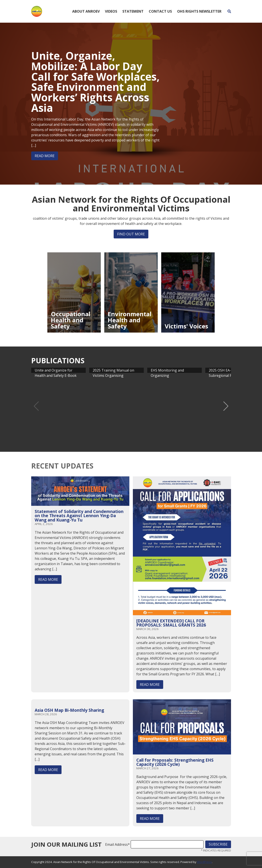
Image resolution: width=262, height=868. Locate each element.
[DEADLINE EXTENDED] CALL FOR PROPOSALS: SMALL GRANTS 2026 (171, 623)
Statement (133, 11)
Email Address (117, 844)
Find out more (131, 234)
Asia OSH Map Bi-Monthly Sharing (69, 710)
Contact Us (160, 11)
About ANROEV (86, 11)
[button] (226, 406)
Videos (111, 11)
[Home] (37, 11)
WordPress (204, 862)
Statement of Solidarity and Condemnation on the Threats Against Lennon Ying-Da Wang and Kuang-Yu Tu (79, 516)
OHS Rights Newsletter (199, 11)
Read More (45, 156)
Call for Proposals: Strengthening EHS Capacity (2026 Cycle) (175, 762)
